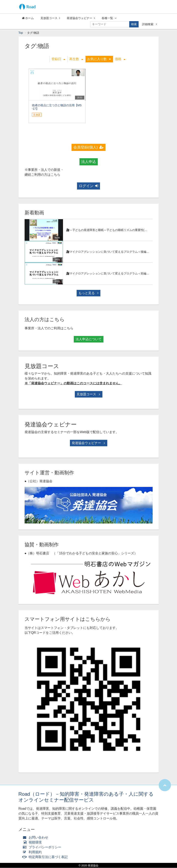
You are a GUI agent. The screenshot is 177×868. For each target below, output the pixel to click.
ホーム (28, 18)
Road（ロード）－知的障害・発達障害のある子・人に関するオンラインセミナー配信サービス (86, 797)
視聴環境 (33, 843)
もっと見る (88, 293)
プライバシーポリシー (43, 847)
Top (21, 33)
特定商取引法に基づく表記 (46, 857)
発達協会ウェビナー (81, 18)
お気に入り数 (99, 59)
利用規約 (33, 852)
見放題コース (50, 18)
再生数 (76, 59)
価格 (120, 59)
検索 (134, 24)
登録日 (58, 59)
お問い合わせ (36, 838)
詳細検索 (149, 24)
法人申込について (89, 339)
